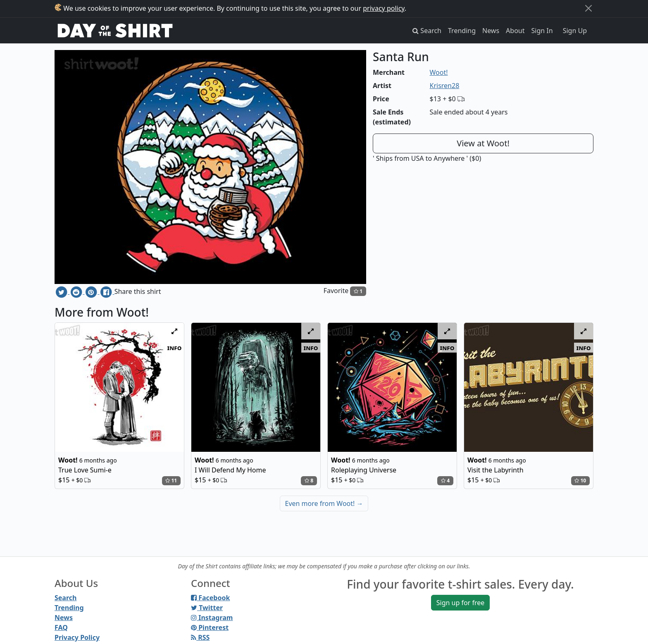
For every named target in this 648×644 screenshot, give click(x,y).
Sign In (542, 31)
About (515, 31)
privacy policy (384, 8)
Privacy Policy (77, 637)
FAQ (61, 627)
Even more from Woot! (324, 503)
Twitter (207, 608)
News (491, 31)
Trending (462, 31)
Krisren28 (445, 86)
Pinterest (210, 627)
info (175, 348)
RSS (200, 637)
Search (66, 598)
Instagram (212, 618)
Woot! (439, 72)
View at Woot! (483, 143)
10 (580, 481)
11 (171, 481)
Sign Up (575, 31)
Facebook (210, 598)
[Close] (588, 8)
